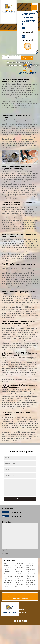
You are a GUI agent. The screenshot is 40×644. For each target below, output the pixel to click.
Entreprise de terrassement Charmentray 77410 (8, 584)
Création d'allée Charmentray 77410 (31, 576)
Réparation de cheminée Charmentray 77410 (31, 584)
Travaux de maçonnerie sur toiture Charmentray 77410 (31, 568)
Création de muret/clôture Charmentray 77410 (19, 575)
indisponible (17, 512)
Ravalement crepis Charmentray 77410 (19, 584)
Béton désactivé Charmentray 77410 (8, 566)
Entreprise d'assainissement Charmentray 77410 (9, 575)
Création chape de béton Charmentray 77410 (20, 566)
